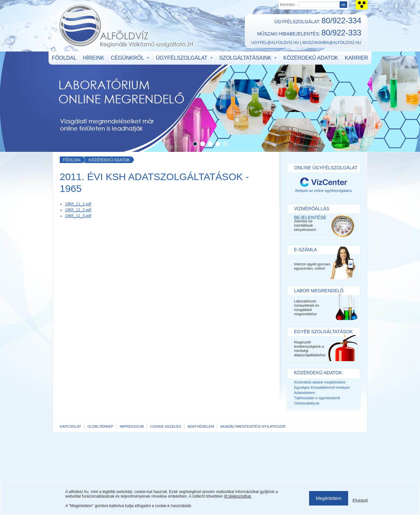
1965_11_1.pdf (78, 204)
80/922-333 (341, 33)
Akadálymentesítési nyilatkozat (253, 426)
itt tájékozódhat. (238, 496)
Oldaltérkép (100, 426)
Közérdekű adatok (109, 160)
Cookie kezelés (166, 426)
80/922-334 (341, 21)
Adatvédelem (304, 393)
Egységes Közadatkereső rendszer (322, 387)
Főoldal (72, 160)
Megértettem (329, 498)
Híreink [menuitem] (94, 58)
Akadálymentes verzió (362, 5)
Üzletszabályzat (307, 403)
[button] (195, 144)
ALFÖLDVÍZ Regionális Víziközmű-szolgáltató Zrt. (127, 26)
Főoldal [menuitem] (64, 58)
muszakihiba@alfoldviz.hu (332, 43)
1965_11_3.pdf (78, 216)
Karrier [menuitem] (357, 58)
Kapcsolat (70, 426)
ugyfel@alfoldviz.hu (275, 43)
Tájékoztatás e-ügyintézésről (317, 398)
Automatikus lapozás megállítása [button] (225, 144)
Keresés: (288, 5)
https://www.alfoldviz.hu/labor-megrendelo (210, 102)
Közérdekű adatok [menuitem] (311, 58)
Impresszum (132, 426)
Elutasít (360, 501)
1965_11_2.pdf (78, 210)
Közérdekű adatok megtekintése (320, 382)
